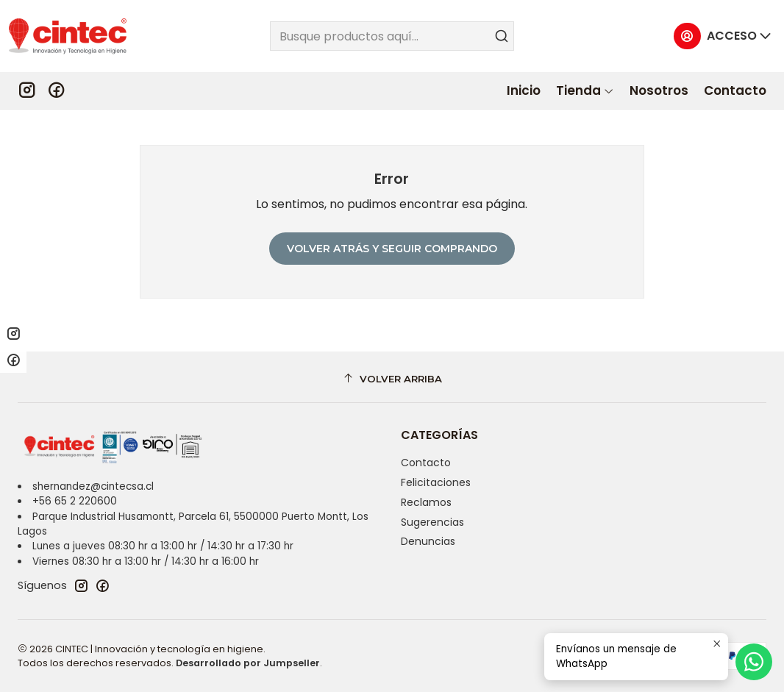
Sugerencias (432, 522)
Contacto (426, 463)
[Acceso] (723, 36)
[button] (585, 90)
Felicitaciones (436, 482)
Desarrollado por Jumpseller (248, 663)
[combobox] (392, 36)
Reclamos (426, 502)
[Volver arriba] (392, 379)
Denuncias (428, 541)
